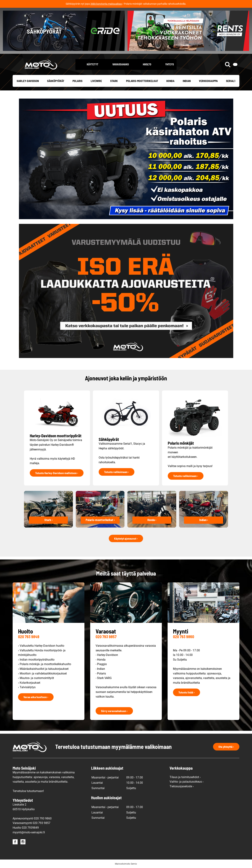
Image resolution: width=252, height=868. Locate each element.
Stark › (48, 520)
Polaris (77, 81)
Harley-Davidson (28, 81)
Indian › (204, 520)
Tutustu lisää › (187, 692)
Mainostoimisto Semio (126, 864)
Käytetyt (93, 64)
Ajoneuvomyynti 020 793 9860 (32, 818)
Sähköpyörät (56, 81)
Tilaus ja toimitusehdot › (185, 777)
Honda (170, 81)
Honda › (152, 520)
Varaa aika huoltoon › (36, 697)
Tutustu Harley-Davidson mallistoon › (57, 473)
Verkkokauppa (208, 81)
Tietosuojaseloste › (182, 786)
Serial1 (231, 81)
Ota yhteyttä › (226, 747)
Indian (187, 81)
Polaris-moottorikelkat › (100, 520)
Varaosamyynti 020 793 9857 (31, 823)
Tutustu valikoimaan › (117, 472)
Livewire (96, 81)
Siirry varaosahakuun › (114, 711)
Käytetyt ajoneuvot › (126, 538)
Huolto (147, 64)
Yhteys (170, 64)
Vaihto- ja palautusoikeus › (187, 782)
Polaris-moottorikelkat (142, 81)
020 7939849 (30, 828)
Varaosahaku (121, 64)
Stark (114, 81)
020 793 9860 (184, 637)
